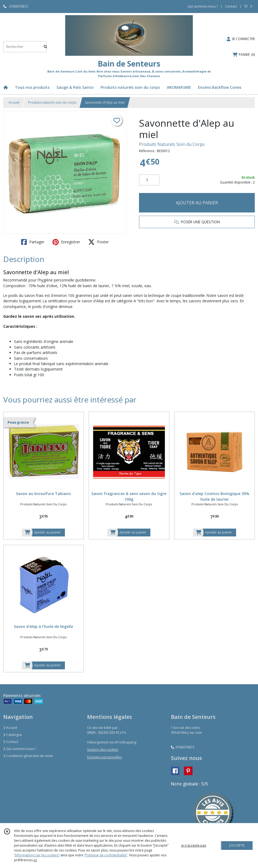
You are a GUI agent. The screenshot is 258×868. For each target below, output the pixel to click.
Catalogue (13, 735)
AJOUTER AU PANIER (197, 203)
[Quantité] (149, 180)
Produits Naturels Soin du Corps (172, 144)
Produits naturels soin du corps (52, 102)
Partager (33, 242)
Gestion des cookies (103, 750)
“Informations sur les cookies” (37, 855)
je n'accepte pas (194, 845)
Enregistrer (66, 242)
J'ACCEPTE (237, 845)
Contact (231, 6)
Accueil (14, 102)
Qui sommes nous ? (20, 749)
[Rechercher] (45, 47)
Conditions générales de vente (28, 756)
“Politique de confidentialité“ (106, 855)
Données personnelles (104, 757)
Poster (98, 242)
